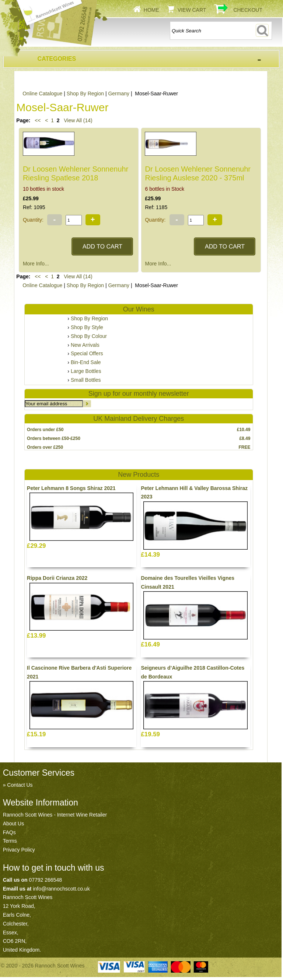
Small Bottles (86, 380)
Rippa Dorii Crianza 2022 (57, 578)
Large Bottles (86, 371)
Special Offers (87, 353)
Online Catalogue (42, 94)
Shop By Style (87, 327)
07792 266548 (45, 880)
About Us (14, 824)
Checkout (248, 10)
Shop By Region (85, 94)
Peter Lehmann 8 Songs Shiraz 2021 (71, 488)
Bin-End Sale (86, 362)
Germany (119, 94)
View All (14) (77, 120)
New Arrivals (85, 345)
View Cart (192, 10)
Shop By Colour (89, 336)
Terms (10, 841)
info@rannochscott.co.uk (61, 889)
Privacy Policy (19, 850)
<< (38, 120)
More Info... (36, 264)
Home (151, 10)
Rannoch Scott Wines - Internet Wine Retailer (55, 815)
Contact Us (20, 785)
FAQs (9, 832)
